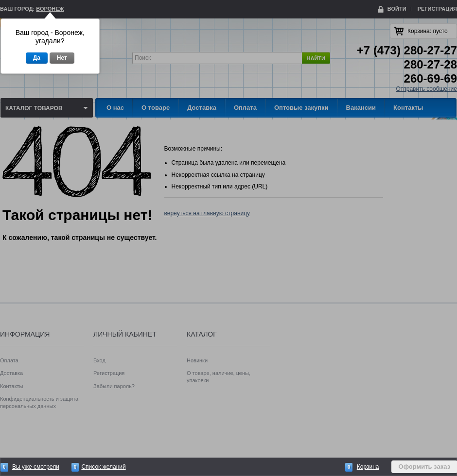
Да (37, 58)
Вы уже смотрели (36, 467)
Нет (62, 58)
